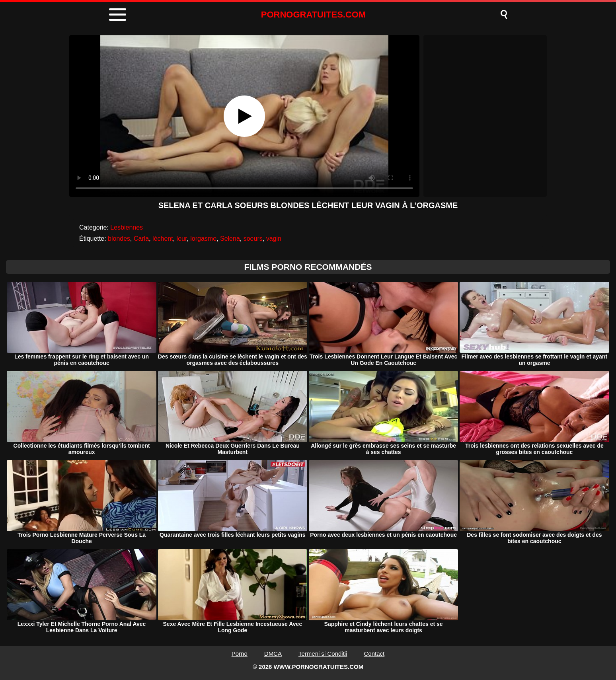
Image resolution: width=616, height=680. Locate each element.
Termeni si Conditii (323, 654)
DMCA (273, 654)
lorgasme (203, 239)
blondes (119, 239)
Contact (374, 654)
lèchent (163, 239)
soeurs (253, 239)
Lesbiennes (127, 227)
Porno (240, 654)
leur (182, 239)
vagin (274, 239)
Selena (230, 239)
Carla (141, 239)
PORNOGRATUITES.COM (314, 15)
